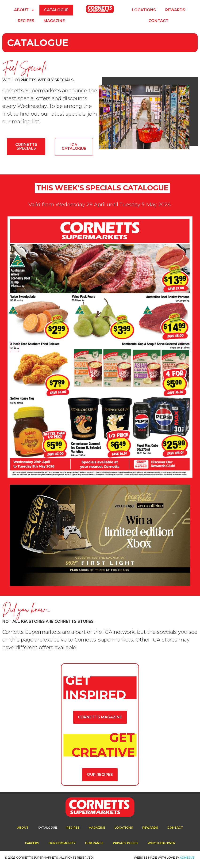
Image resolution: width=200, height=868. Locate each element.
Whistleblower (162, 843)
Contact (159, 21)
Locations (144, 10)
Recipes (26, 21)
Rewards (175, 10)
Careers (32, 843)
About (24, 10)
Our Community (62, 843)
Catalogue (56, 10)
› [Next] (186, 347)
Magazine (54, 21)
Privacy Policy (126, 843)
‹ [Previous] (14, 347)
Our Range (94, 843)
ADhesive (187, 858)
